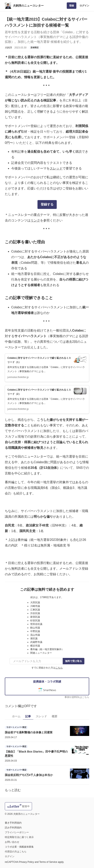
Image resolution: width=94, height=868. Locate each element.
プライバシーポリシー (17, 832)
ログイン (84, 6)
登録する (47, 204)
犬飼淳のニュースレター (28, 6)
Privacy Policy (27, 862)
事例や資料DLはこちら (77, 697)
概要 (55, 716)
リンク (35, 220)
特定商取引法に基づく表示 (19, 837)
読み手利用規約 (13, 828)
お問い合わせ (12, 842)
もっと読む (13, 790)
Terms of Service (48, 862)
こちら (59, 668)
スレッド (56, 168)
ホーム (16, 716)
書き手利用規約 (13, 823)
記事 (28, 716)
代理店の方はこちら (16, 852)
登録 (72, 6)
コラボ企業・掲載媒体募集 (19, 847)
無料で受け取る (74, 661)
